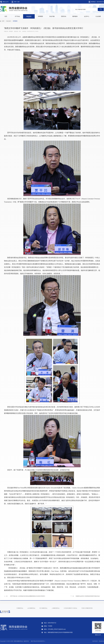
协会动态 (29, 16)
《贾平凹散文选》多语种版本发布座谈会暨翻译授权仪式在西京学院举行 (27, 596)
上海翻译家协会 (56, 608)
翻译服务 (75, 16)
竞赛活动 (64, 16)
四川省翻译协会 (43, 608)
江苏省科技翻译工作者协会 (70, 608)
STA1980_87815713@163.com (57, 629)
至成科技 (101, 641)
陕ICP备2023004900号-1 (38, 641)
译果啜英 (40, 16)
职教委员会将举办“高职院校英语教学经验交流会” (88, 596)
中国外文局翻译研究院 (87, 608)
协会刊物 (52, 16)
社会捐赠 (98, 16)
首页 (6, 16)
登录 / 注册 (17, 2)
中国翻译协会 (20, 608)
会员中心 (87, 16)
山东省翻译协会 (31, 608)
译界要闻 (15, 21)
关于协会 (17, 16)
